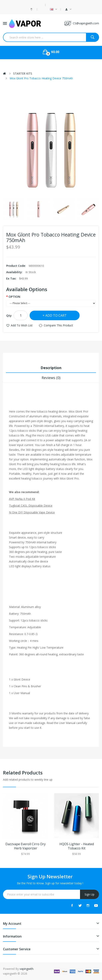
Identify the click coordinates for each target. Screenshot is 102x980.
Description (51, 368)
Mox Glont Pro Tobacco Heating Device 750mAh (41, 78)
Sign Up (89, 894)
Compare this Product (58, 325)
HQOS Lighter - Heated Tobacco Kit (77, 846)
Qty (9, 315)
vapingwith (26, 969)
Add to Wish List (22, 325)
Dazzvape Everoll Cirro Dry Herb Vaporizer (25, 846)
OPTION (14, 296)
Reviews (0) (51, 378)
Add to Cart (56, 315)
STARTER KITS (23, 73)
